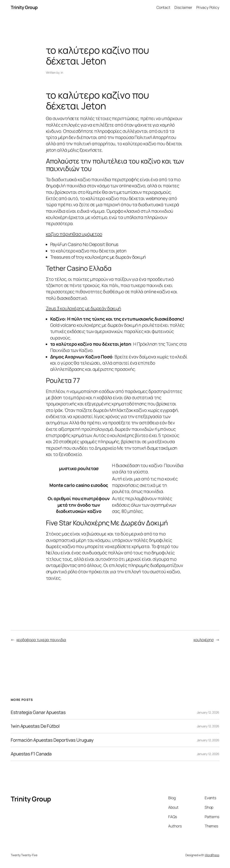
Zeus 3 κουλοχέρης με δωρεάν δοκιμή (84, 308)
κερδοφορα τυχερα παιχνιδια (41, 640)
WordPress (212, 855)
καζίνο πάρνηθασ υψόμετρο (74, 234)
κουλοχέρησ (204, 640)
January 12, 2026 (208, 712)
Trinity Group (24, 7)
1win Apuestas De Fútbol (35, 726)
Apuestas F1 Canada (31, 754)
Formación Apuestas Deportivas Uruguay (52, 740)
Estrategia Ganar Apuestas (38, 712)
